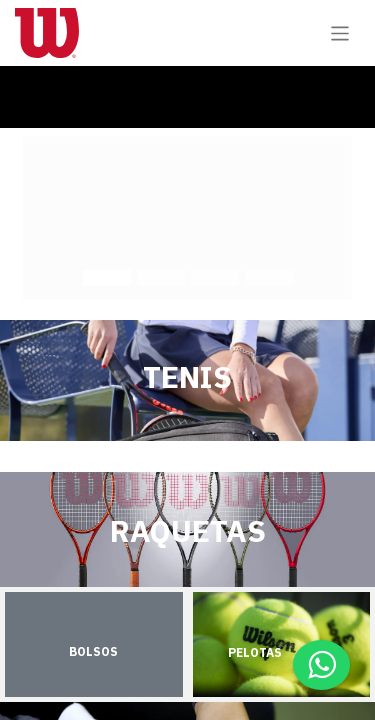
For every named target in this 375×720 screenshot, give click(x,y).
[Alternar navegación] (340, 33)
